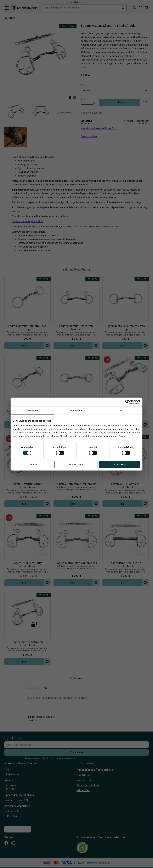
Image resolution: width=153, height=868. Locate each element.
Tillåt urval (76, 464)
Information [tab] (77, 410)
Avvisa (34, 464)
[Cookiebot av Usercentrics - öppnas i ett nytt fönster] (127, 402)
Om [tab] (120, 410)
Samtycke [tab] (33, 410)
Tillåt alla (119, 464)
